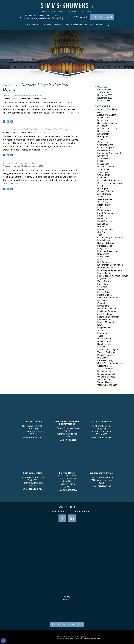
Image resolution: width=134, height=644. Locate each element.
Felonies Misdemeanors (108, 298)
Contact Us (99, 24)
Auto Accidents (104, 341)
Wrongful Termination (107, 385)
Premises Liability (105, 355)
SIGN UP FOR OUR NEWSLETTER (67, 624)
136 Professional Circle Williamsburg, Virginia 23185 (101, 560)
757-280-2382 (104, 566)
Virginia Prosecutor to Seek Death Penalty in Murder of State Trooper (35, 129)
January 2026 (104, 92)
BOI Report (103, 188)
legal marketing (77, 639)
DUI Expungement (106, 262)
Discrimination (104, 240)
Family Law (103, 284)
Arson (100, 197)
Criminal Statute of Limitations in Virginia (23, 96)
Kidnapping (103, 224)
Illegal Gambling (105, 221)
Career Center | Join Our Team (76, 24)
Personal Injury (104, 339)
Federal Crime (104, 292)
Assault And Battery (107, 115)
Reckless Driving (105, 360)
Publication (102, 358)
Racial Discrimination (107, 309)
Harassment (103, 306)
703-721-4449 (104, 517)
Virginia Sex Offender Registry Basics (20, 163)
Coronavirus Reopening (108, 180)
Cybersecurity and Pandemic (111, 238)
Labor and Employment (108, 317)
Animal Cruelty (104, 194)
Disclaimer (67, 600)
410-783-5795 (35, 569)
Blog (91, 24)
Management (103, 137)
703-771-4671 (77, 17)
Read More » (48, 150)
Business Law (104, 131)
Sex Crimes (103, 232)
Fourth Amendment (106, 213)
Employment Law (105, 268)
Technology (103, 172)
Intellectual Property (107, 311)
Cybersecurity (104, 150)
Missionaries (103, 164)
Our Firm (36, 24)
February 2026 (104, 90)
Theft (100, 235)
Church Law (103, 142)
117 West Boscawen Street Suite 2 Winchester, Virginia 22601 (67, 512)
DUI (99, 259)
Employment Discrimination (110, 265)
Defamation (103, 178)
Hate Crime (103, 219)
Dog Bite (101, 347)
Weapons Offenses (106, 377)
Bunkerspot (103, 126)
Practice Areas (47, 24)
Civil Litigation (104, 175)
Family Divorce (104, 281)
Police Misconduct (106, 229)
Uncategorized (104, 371)
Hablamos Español (102, 17)
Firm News (102, 300)
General (101, 303)
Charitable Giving (105, 145)
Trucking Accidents (106, 352)
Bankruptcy (103, 120)
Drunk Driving (104, 257)
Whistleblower (104, 380)
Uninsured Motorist (106, 374)
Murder (101, 227)
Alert (100, 112)
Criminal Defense (105, 191)
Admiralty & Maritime (107, 109)
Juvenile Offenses (106, 314)
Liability (101, 161)
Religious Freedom (106, 167)
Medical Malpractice (107, 322)
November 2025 (105, 98)
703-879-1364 (35, 517)
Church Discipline (106, 148)
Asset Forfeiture (105, 199)
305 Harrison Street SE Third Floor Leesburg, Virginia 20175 (33, 510)
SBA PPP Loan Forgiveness (110, 363)
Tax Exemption (104, 169)
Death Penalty (104, 205)
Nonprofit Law (104, 328)
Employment (103, 134)
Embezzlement (104, 210)
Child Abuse (103, 202)
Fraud (100, 216)
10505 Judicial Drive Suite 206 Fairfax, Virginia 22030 (67, 562)
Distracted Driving (106, 243)
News (100, 325)
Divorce (101, 290)
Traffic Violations (105, 369)
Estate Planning (105, 273)
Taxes (100, 139)
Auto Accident (104, 118)
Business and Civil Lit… (108, 129)
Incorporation (103, 158)
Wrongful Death (105, 382)
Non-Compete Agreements (110, 270)
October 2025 (104, 101)
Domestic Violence (106, 246)
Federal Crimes (104, 295)
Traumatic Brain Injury (108, 349)
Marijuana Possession (108, 251)
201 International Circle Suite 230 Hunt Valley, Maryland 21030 (33, 561)
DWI (99, 208)
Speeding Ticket (105, 366)
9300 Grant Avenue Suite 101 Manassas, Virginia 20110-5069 (101, 510)
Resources (58, 24)
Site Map (67, 597)
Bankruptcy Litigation (107, 123)
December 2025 (105, 95)
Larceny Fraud (104, 319)
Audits (100, 330)
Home (28, 24)
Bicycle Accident (105, 344)
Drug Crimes (103, 249)
